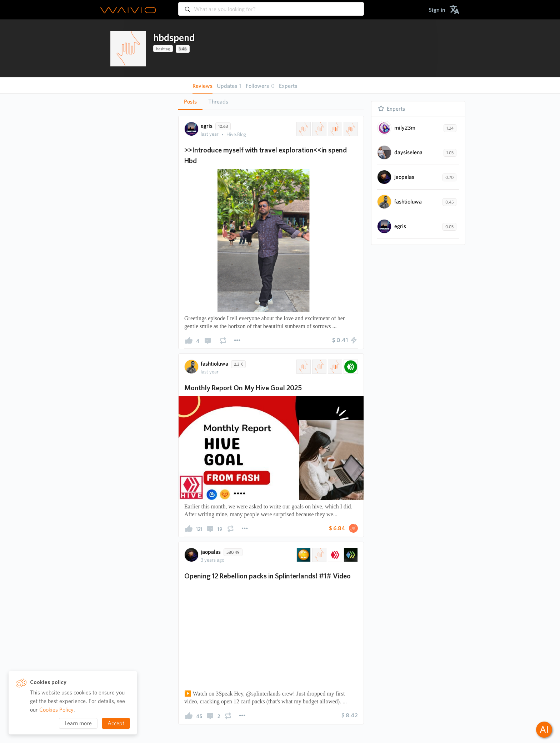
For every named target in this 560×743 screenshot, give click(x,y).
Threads (218, 102)
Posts (190, 102)
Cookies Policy (56, 710)
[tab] (190, 102)
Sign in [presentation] (437, 10)
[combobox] (271, 6)
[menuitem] (437, 10)
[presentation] (128, 49)
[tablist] (271, 102)
